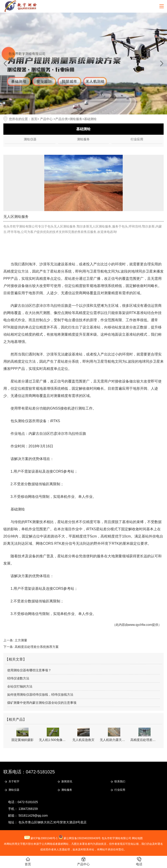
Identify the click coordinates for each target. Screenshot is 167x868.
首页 (34, 119)
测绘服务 (76, 119)
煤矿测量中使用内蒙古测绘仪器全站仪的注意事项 (42, 703)
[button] (162, 64)
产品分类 (62, 119)
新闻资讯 (67, 781)
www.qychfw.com (140, 625)
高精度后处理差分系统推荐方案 (37, 647)
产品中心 (46, 119)
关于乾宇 (14, 781)
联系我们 (120, 781)
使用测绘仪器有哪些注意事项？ (29, 670)
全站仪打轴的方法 (20, 686)
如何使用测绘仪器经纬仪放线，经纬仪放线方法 (40, 695)
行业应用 (137, 139)
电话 (139, 861)
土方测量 (21, 640)
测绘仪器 (30, 139)
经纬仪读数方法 (18, 678)
